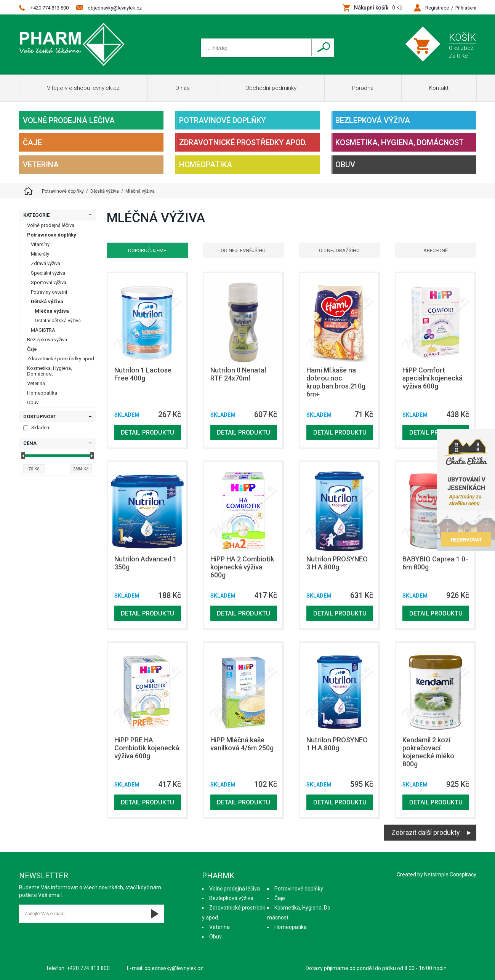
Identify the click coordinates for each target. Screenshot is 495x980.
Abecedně (436, 250)
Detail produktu (147, 432)
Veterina (41, 165)
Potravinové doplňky (222, 120)
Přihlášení (466, 8)
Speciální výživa (48, 273)
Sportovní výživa (49, 282)
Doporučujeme (147, 250)
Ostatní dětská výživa (58, 321)
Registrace (437, 8)
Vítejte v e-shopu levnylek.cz (83, 88)
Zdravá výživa (46, 263)
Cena (30, 443)
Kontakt (439, 88)
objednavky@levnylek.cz (115, 8)
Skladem (37, 428)
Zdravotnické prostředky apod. (243, 142)
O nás (183, 88)
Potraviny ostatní (49, 292)
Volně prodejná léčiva (69, 120)
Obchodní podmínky (271, 88)
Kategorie (36, 215)
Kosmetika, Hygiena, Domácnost (400, 142)
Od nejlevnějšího (243, 250)
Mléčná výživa (52, 311)
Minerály (40, 254)
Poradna (363, 88)
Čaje (32, 142)
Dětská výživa (47, 301)
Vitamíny (40, 244)
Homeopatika (206, 165)
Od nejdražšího (339, 250)
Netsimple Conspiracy (450, 874)
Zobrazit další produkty (426, 832)
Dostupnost (40, 416)
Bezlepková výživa (373, 120)
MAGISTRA (43, 330)
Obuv (345, 165)
